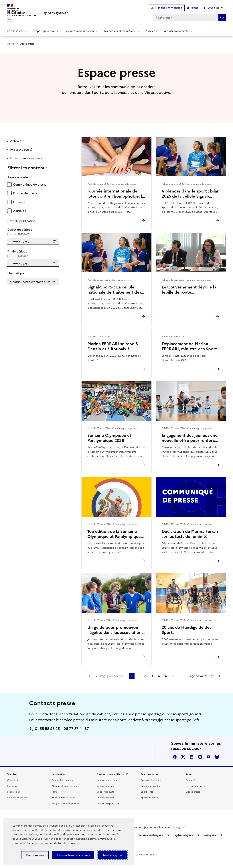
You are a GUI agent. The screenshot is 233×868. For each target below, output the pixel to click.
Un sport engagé (105, 786)
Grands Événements (62, 780)
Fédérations (13, 792)
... (180, 676)
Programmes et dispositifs (65, 803)
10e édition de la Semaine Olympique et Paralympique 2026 (114, 534)
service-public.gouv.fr (152, 835)
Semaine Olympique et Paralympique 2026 (109, 438)
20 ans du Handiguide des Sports (186, 630)
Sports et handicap (151, 780)
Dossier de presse (25, 193)
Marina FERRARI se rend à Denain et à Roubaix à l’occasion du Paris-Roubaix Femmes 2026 (113, 346)
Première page (89, 676)
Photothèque (19, 150)
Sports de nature (150, 798)
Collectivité (13, 780)
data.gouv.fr (211, 835)
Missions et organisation (64, 786)
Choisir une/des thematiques (30, 282)
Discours (19, 202)
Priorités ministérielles (63, 798)
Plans (55, 792)
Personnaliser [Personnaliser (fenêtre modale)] (35, 855)
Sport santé (147, 792)
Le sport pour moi (44, 31)
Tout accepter (112, 855)
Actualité (20, 211)
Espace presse (193, 792)
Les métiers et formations (120, 31)
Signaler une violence (169, 8)
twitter (183, 757)
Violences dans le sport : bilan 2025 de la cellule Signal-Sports (191, 194)
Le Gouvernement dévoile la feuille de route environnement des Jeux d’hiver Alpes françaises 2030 (190, 290)
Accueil (11, 44)
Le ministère (15, 31)
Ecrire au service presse (26, 158)
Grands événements (176, 31)
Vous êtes (211, 8)
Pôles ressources (149, 774)
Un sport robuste (105, 792)
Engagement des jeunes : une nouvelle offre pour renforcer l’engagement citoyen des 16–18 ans (190, 438)
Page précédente (112, 676)
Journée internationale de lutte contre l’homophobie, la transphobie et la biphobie (116, 194)
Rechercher (222, 18)
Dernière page (218, 676)
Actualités (152, 31)
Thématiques (16, 273)
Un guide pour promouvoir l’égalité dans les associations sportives (115, 630)
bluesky (217, 757)
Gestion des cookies (146, 855)
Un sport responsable (108, 803)
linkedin (192, 757)
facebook (175, 757)
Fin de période (33, 254)
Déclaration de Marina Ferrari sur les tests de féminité (190, 534)
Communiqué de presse (30, 185)
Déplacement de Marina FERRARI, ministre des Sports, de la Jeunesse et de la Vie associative (191, 346)
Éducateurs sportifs (17, 798)
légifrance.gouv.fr (185, 835)
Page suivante (198, 676)
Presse (195, 8)
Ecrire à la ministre (195, 786)
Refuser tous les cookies (73, 855)
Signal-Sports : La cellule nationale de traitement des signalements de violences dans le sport (114, 290)
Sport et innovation (151, 786)
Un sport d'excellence (108, 780)
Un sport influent (105, 798)
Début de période (33, 232)
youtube (209, 757)
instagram (200, 757)
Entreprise (13, 786)
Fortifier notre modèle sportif (112, 774)
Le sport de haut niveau (79, 31)
